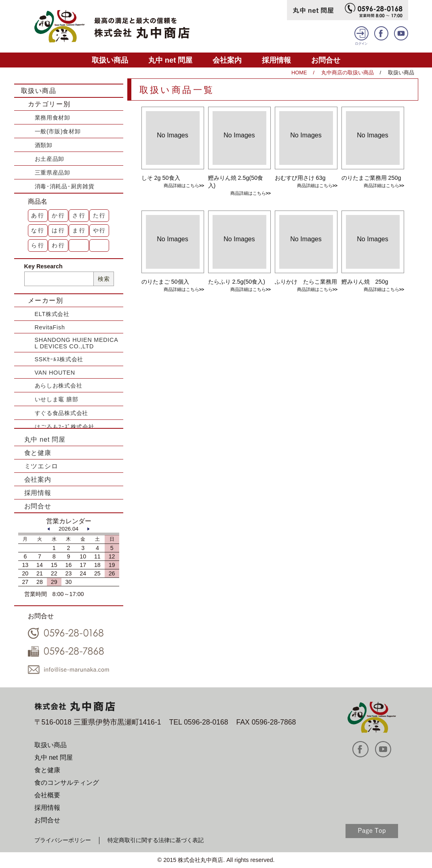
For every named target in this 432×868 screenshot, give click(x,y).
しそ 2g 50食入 (161, 178)
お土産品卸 (50, 159)
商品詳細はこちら (181, 185)
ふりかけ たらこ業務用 (306, 282)
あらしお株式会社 (59, 386)
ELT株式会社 (52, 314)
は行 (59, 230)
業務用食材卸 (53, 118)
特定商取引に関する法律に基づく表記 (156, 840)
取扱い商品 (110, 60)
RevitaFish (50, 327)
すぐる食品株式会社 (61, 413)
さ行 (79, 215)
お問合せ (326, 60)
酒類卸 (44, 145)
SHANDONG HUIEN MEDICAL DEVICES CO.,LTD (77, 343)
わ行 (59, 245)
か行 (59, 215)
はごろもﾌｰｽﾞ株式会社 (65, 427)
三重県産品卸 (53, 173)
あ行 (38, 215)
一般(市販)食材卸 (58, 131)
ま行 (79, 230)
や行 (100, 230)
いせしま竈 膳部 (57, 399)
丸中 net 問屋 (171, 60)
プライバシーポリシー (63, 840)
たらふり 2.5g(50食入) (237, 282)
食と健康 (38, 453)
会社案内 (227, 60)
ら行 (38, 245)
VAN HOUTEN (55, 373)
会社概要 (47, 795)
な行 (38, 230)
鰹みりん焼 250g (365, 282)
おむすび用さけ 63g (300, 178)
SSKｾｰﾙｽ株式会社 (59, 359)
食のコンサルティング (67, 783)
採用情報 (276, 60)
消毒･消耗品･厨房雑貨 (65, 186)
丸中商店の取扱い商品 (348, 73)
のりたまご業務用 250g (371, 178)
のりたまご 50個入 (165, 282)
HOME (299, 73)
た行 (100, 215)
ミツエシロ (41, 466)
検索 (104, 279)
